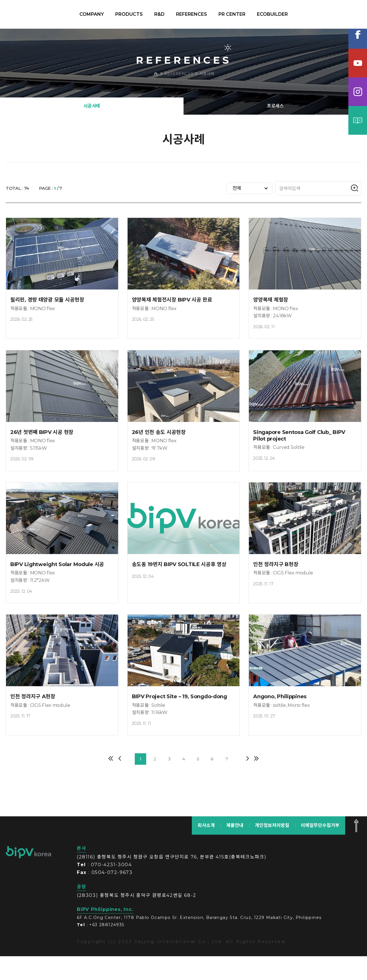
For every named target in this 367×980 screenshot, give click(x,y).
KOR (333, 14)
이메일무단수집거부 (320, 849)
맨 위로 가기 (356, 849)
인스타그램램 (358, 92)
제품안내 (235, 849)
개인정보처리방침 (272, 849)
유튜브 (358, 63)
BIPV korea (36, 14)
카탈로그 (358, 120)
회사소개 (206, 849)
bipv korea (28, 876)
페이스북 (358, 34)
